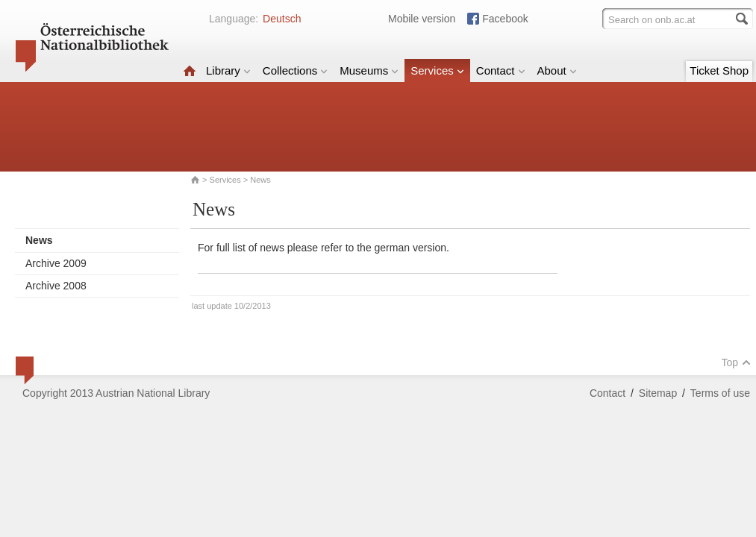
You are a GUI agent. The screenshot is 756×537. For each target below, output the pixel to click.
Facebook (505, 19)
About (557, 70)
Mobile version (422, 19)
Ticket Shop (719, 70)
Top (736, 362)
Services (437, 70)
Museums (369, 70)
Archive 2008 (56, 286)
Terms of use (720, 393)
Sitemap (658, 393)
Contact (501, 70)
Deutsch (282, 19)
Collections (295, 70)
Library (228, 70)
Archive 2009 (56, 263)
